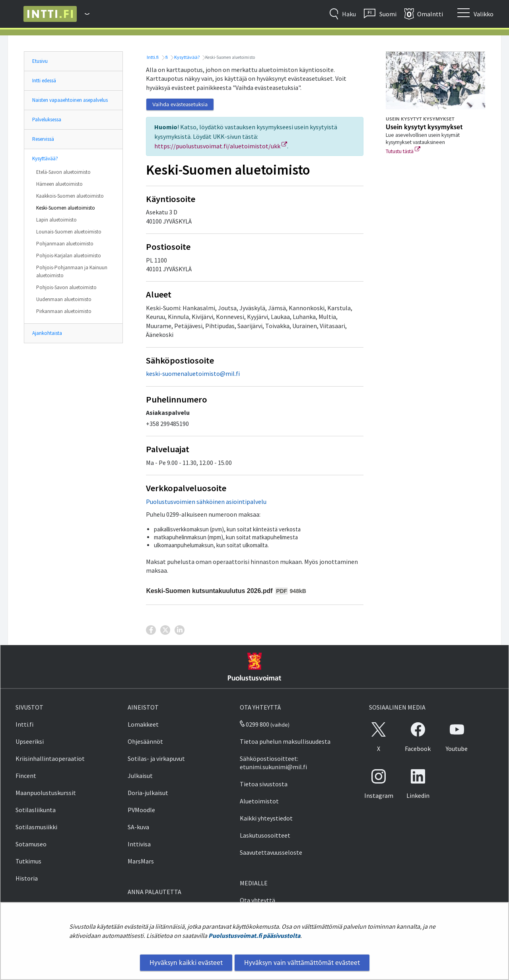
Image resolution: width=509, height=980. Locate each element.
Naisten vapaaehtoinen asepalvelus (70, 100)
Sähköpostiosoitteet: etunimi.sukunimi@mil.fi (273, 763)
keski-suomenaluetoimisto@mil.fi (193, 373)
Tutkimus (28, 861)
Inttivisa (139, 844)
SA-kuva (138, 827)
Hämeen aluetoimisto (59, 184)
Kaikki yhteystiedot (266, 818)
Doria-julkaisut (148, 793)
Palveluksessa (47, 120)
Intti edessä (44, 81)
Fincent (26, 776)
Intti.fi (152, 57)
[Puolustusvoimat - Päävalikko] (83, 14)
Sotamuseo (31, 844)
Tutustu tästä (403, 151)
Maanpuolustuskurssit (46, 793)
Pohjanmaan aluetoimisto (65, 244)
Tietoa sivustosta (264, 784)
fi (166, 57)
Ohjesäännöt (145, 741)
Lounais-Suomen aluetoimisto (69, 232)
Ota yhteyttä (257, 900)
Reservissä (43, 139)
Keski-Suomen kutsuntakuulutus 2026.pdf (226, 591)
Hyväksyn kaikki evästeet (186, 962)
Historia (27, 878)
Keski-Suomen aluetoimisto (66, 208)
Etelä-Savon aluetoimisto (63, 172)
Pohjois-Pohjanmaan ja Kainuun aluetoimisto (72, 271)
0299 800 (254, 724)
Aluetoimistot (259, 801)
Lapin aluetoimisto (56, 220)
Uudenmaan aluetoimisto (64, 299)
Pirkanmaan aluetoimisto (64, 311)
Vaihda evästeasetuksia (180, 104)
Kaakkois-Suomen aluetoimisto (70, 196)
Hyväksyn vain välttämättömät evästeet (302, 962)
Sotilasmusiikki (36, 827)
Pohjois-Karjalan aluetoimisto (69, 256)
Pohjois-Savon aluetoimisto (66, 287)
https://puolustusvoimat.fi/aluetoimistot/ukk (221, 146)
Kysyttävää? (45, 158)
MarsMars (141, 861)
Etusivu (40, 61)
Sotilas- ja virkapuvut (156, 758)
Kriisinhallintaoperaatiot (50, 758)
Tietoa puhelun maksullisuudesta (285, 741)
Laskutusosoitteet (265, 835)
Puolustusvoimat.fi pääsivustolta (254, 935)
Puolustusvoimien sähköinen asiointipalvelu (206, 502)
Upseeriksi (30, 741)
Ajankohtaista (47, 333)
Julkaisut (140, 776)
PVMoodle (141, 810)
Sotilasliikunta (36, 810)
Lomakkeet (143, 724)
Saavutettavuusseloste (271, 852)
